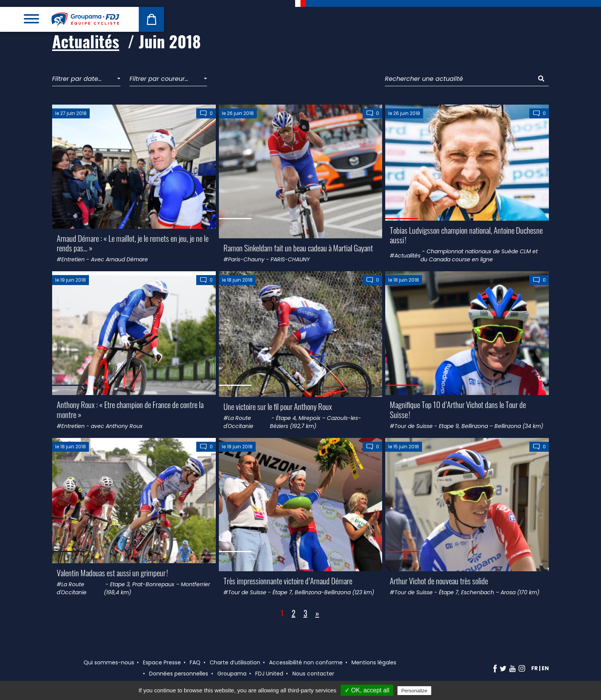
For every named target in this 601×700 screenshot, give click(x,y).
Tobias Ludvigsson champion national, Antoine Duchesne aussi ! (466, 235)
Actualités (86, 41)
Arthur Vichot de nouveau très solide (439, 581)
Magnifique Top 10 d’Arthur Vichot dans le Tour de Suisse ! (458, 409)
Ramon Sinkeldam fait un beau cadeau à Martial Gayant (298, 248)
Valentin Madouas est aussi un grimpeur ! (112, 573)
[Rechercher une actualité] (459, 79)
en (545, 668)
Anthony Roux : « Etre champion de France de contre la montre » (130, 409)
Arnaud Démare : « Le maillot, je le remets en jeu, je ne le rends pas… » (133, 243)
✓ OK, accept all (367, 690)
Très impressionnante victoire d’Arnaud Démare (288, 581)
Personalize (414, 691)
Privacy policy (452, 690)
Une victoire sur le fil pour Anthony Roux (278, 406)
